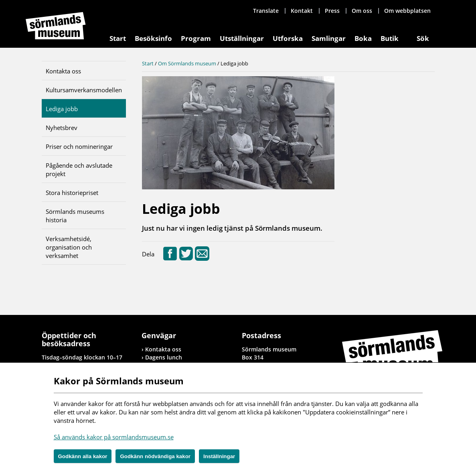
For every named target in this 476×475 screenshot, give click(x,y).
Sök (423, 38)
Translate (266, 11)
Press (332, 11)
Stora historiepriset (72, 193)
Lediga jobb (62, 109)
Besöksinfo (153, 38)
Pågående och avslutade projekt (79, 169)
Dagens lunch (164, 357)
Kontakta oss (63, 71)
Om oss (362, 11)
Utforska (288, 38)
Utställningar (242, 38)
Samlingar (329, 38)
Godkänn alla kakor (83, 456)
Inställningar (219, 456)
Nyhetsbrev (62, 128)
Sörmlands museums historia (75, 216)
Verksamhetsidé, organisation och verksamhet (69, 247)
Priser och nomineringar (79, 146)
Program (196, 38)
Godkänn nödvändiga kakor (155, 456)
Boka (363, 38)
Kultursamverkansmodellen (84, 90)
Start (118, 38)
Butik (390, 38)
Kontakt (302, 11)
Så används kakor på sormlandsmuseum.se (114, 437)
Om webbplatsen (407, 11)
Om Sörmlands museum (187, 63)
